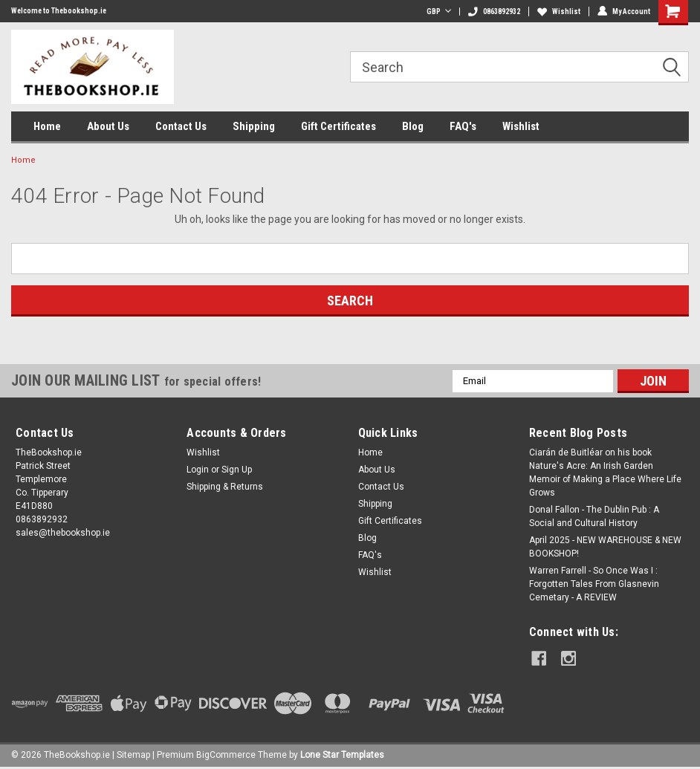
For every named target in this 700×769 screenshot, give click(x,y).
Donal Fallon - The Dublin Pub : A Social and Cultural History (594, 516)
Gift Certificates (338, 126)
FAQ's (463, 126)
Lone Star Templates (342, 754)
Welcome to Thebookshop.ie (59, 11)
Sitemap (133, 754)
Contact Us (181, 126)
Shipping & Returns (225, 487)
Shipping (254, 126)
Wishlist (559, 12)
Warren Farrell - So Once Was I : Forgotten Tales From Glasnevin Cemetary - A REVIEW (594, 584)
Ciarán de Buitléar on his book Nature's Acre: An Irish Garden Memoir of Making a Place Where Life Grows (605, 473)
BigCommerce (226, 754)
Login (198, 470)
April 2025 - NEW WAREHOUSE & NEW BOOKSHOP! (605, 547)
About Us (108, 126)
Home (47, 126)
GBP (439, 12)
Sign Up (237, 470)
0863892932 (494, 12)
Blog (413, 126)
